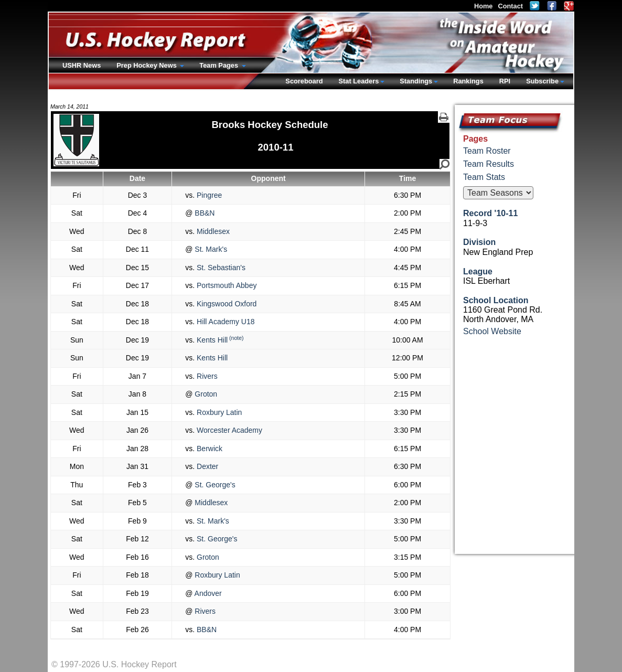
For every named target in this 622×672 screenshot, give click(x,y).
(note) (236, 338)
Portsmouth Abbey (226, 285)
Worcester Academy (228, 430)
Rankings (468, 81)
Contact (510, 6)
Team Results (489, 164)
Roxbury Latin (218, 412)
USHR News (82, 65)
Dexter (206, 466)
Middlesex (212, 231)
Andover (207, 593)
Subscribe (542, 81)
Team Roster (487, 151)
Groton (205, 394)
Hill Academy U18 (224, 322)
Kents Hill (211, 340)
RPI (505, 81)
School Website (492, 331)
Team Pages (219, 65)
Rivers (206, 376)
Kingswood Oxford (226, 304)
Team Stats (484, 177)
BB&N (203, 213)
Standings (416, 81)
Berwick (208, 449)
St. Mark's (210, 249)
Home (484, 6)
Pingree (208, 195)
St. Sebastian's (220, 268)
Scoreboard (304, 81)
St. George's (214, 485)
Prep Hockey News (147, 65)
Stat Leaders (358, 81)
